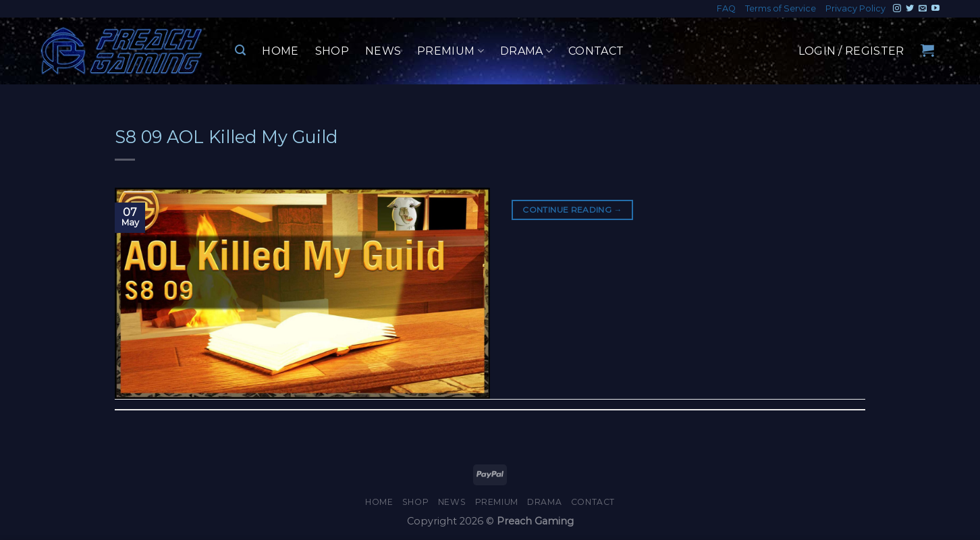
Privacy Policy (855, 8)
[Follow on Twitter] (910, 9)
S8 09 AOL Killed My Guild (226, 137)
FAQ (726, 8)
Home (280, 51)
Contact (596, 51)
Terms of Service (781, 8)
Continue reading (572, 210)
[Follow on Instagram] (897, 9)
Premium (451, 51)
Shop (332, 51)
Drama (526, 51)
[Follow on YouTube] (935, 9)
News (383, 51)
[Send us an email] (923, 9)
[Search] (240, 50)
